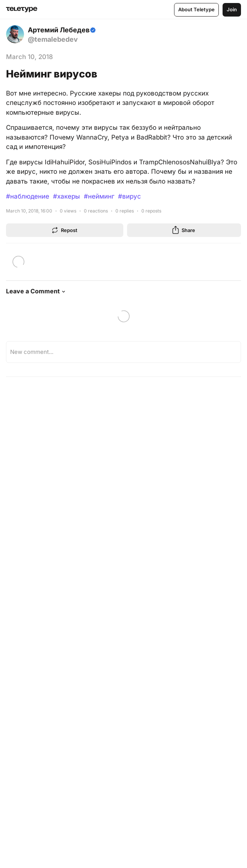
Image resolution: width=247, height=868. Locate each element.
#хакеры (67, 196)
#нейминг (99, 196)
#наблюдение (28, 196)
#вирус (130, 196)
